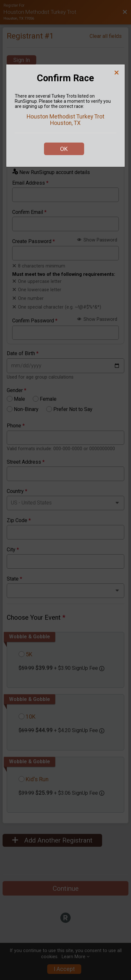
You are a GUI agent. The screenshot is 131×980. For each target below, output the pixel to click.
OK (64, 149)
